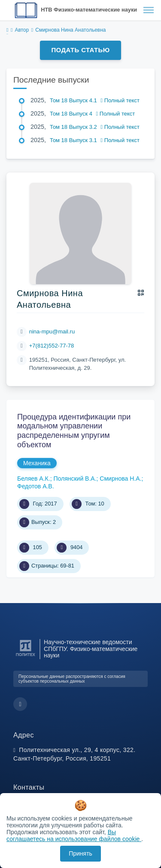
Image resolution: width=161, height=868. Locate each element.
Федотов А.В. (36, 486)
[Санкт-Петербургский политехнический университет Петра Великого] (26, 656)
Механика (37, 463)
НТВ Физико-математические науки (89, 10)
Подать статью (80, 50)
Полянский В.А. (75, 479)
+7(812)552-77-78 (52, 346)
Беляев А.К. (34, 479)
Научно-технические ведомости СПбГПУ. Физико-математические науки (91, 649)
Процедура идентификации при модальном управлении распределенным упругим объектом (74, 431)
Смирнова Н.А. (120, 479)
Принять (80, 853)
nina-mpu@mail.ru (52, 331)
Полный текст (120, 100)
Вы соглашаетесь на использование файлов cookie (74, 835)
